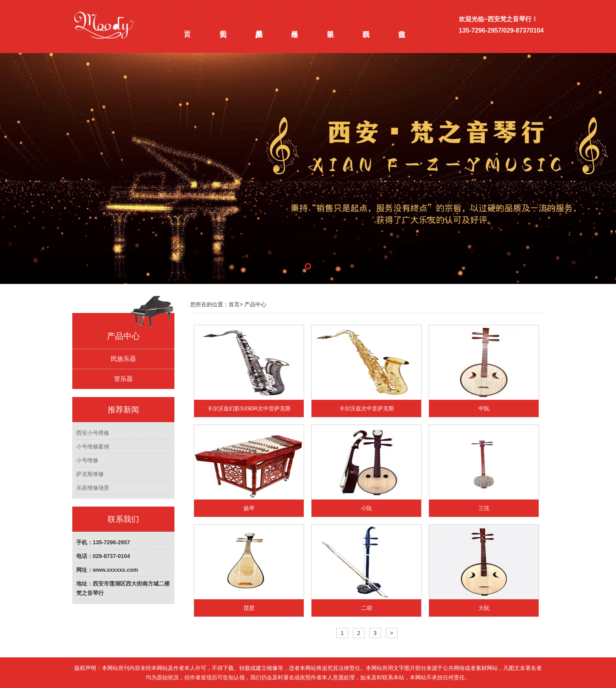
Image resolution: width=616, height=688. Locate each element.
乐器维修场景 (93, 488)
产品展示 (259, 25)
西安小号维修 (93, 433)
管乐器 (123, 379)
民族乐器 (123, 359)
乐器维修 (294, 25)
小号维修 (87, 460)
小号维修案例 (93, 446)
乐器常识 (330, 25)
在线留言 (402, 25)
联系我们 (366, 25)
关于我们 (223, 25)
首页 (187, 25)
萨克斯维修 (90, 474)
